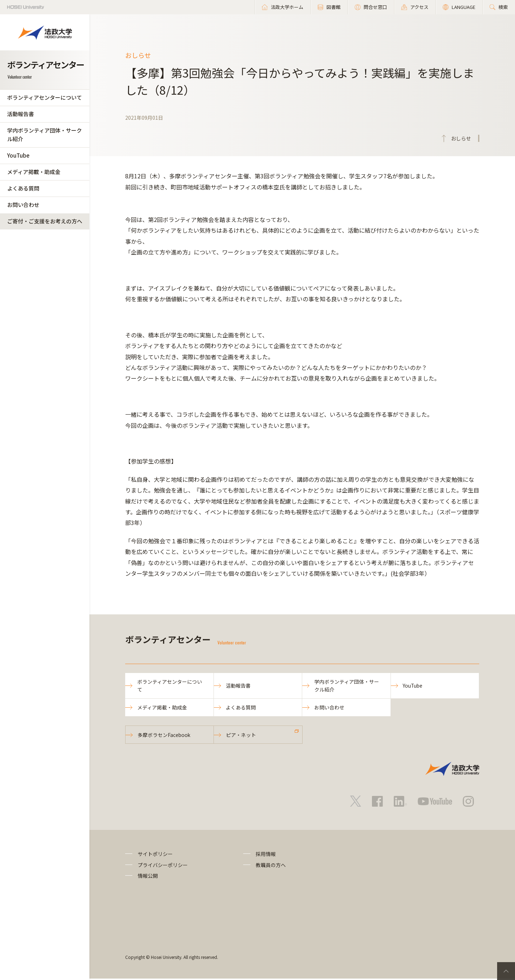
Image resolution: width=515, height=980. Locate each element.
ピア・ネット (241, 736)
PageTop (506, 971)
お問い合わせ (23, 205)
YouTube (18, 155)
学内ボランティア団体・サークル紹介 (45, 135)
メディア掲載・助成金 (34, 172)
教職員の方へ (271, 866)
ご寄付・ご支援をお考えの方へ (45, 221)
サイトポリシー (155, 855)
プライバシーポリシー (163, 866)
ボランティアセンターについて (45, 97)
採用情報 (266, 855)
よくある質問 (23, 188)
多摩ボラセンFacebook (165, 736)
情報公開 (148, 877)
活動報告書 (21, 114)
